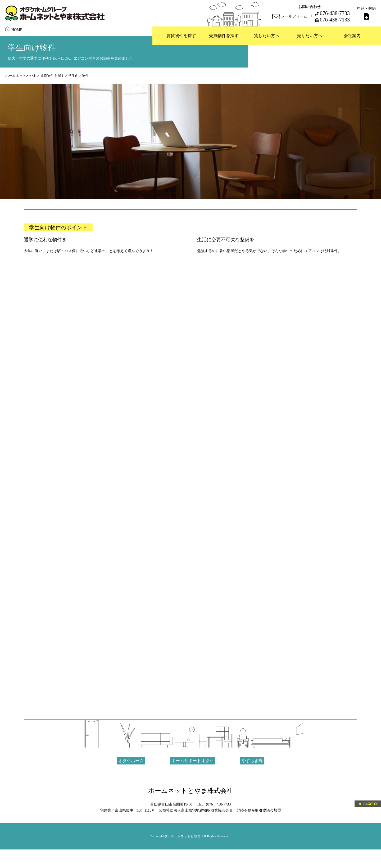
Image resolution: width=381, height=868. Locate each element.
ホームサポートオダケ (193, 761)
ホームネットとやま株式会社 (190, 791)
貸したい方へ (267, 36)
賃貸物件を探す (181, 36)
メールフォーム (290, 17)
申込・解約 (366, 13)
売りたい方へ (310, 36)
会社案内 (352, 36)
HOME (14, 29)
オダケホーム (131, 761)
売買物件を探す (224, 36)
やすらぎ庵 (252, 761)
